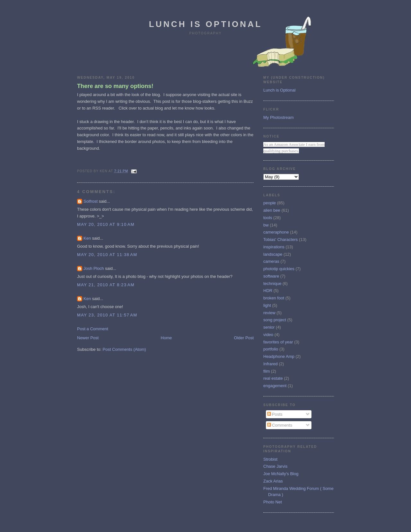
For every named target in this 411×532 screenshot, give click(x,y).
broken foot (274, 298)
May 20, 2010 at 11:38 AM (107, 255)
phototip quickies (279, 269)
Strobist (270, 459)
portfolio (271, 349)
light (267, 305)
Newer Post (88, 338)
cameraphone (276, 232)
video (268, 335)
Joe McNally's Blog (281, 474)
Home (166, 338)
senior (269, 327)
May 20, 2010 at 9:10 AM (106, 224)
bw (266, 225)
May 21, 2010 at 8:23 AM (106, 285)
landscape (273, 254)
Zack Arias (273, 481)
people (270, 203)
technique (272, 284)
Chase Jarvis (275, 466)
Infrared (271, 364)
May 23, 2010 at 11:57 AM (107, 315)
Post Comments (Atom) (124, 349)
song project (275, 320)
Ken (87, 238)
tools (268, 218)
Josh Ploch (94, 268)
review (269, 313)
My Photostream (279, 117)
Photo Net (273, 502)
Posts (275, 414)
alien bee (272, 210)
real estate (273, 378)
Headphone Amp (279, 356)
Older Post (244, 338)
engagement (275, 386)
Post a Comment (93, 329)
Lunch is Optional (206, 24)
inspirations (274, 247)
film (267, 371)
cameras (271, 261)
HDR (268, 291)
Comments (280, 425)
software (271, 276)
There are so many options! (115, 86)
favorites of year (278, 342)
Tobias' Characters (280, 239)
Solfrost (91, 201)
